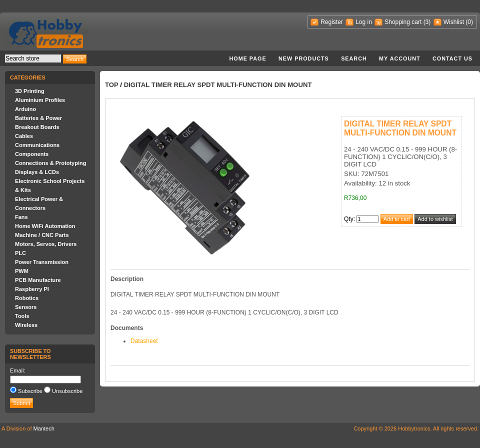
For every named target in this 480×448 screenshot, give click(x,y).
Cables (24, 136)
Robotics (27, 298)
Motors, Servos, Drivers (46, 244)
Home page (247, 58)
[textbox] (33, 58)
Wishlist (454, 22)
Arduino (25, 109)
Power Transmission (42, 262)
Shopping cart (403, 22)
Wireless (26, 325)
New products (304, 58)
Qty (349, 219)
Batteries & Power (38, 118)
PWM (22, 271)
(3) (427, 22)
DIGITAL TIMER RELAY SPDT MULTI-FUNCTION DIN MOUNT (218, 85)
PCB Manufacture (38, 280)
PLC (20, 253)
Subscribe (30, 391)
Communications (37, 145)
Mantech (44, 428)
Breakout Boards (37, 127)
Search (354, 58)
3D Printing (30, 91)
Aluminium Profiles (40, 100)
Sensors (26, 307)
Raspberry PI (32, 289)
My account (400, 58)
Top (112, 85)
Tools (22, 316)
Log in (364, 22)
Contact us (452, 58)
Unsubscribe (67, 391)
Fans (21, 217)
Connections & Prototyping (50, 163)
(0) (469, 22)
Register (332, 22)
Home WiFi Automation (45, 226)
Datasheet (144, 341)
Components (32, 154)
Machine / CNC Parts (42, 235)
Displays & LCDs (37, 172)
